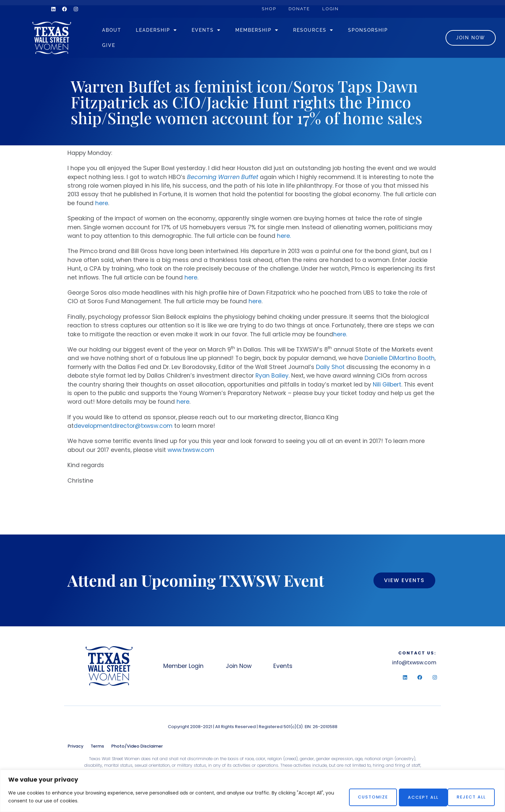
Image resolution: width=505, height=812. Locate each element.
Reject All (417, 797)
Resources (325, 31)
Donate (301, 9)
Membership (269, 31)
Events (218, 31)
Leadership (168, 31)
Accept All (471, 797)
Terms (97, 749)
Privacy (76, 749)
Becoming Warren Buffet (223, 180)
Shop (270, 9)
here (102, 206)
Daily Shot (330, 370)
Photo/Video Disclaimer (137, 749)
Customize (364, 797)
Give (175, 47)
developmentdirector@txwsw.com (123, 429)
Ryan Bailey (272, 379)
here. (284, 239)
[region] (252, 791)
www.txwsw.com (191, 453)
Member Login (184, 669)
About (123, 32)
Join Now (241, 669)
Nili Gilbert (387, 387)
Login (333, 9)
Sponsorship (134, 47)
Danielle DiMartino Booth (400, 361)
